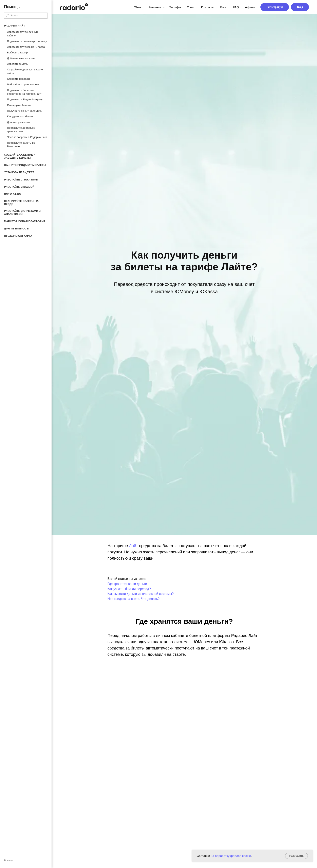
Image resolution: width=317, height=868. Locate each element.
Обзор (138, 7)
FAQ (236, 7)
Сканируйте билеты (19, 105)
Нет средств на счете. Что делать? (134, 599)
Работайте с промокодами (23, 84)
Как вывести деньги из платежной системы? (141, 594)
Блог (223, 7)
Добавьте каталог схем (21, 58)
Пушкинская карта (18, 236)
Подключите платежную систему (27, 41)
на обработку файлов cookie (231, 856)
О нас (191, 7)
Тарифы (175, 7)
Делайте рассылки (18, 122)
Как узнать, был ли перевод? (129, 589)
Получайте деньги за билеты (25, 111)
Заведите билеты (18, 64)
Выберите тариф (17, 53)
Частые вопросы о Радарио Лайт (27, 137)
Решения (155, 7)
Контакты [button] (208, 7)
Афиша (250, 7)
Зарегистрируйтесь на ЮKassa (26, 47)
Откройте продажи (18, 79)
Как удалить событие (20, 116)
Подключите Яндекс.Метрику (25, 99)
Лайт (134, 546)
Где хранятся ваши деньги (127, 584)
